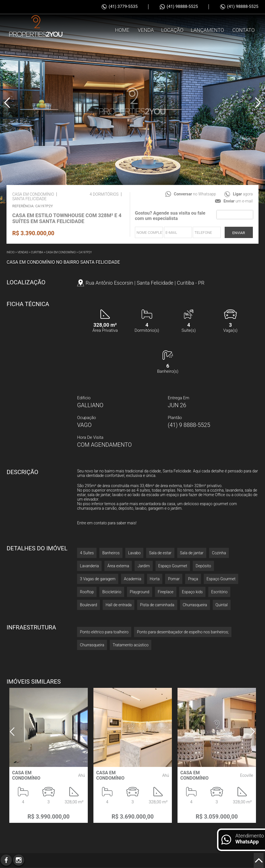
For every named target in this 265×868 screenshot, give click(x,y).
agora (243, 194)
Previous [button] (7, 102)
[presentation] (235, 215)
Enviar (239, 233)
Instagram (19, 860)
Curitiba (37, 252)
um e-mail (238, 201)
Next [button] (258, 102)
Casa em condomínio (61, 252)
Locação (172, 57)
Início (10, 252)
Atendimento (250, 839)
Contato (243, 57)
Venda (146, 57)
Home (122, 57)
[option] (132, 102)
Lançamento (207, 57)
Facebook (6, 860)
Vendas (23, 252)
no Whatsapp (195, 194)
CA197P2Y (85, 252)
